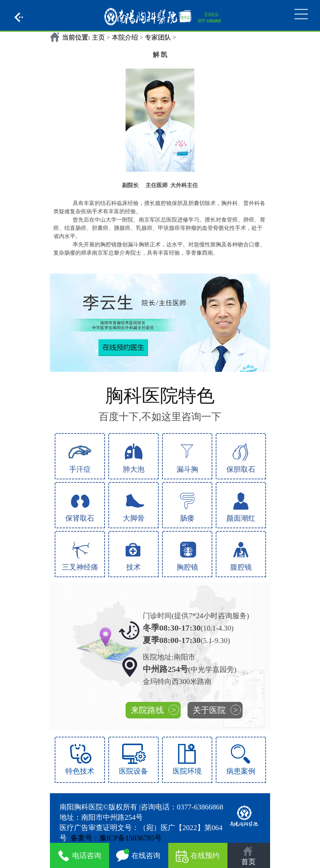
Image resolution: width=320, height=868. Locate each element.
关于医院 (217, 710)
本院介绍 (125, 37)
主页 (98, 37)
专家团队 (158, 37)
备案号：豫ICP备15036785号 (116, 838)
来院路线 (155, 710)
